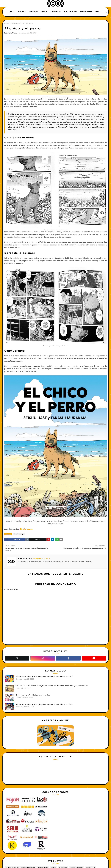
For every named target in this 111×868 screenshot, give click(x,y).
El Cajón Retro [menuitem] (70, 12)
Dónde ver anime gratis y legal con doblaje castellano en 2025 (44, 676)
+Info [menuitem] (97, 12)
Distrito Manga (26, 529)
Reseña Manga (14, 23)
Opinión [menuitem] (44, 12)
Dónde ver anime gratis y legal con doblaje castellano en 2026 (44, 704)
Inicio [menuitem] (12, 12)
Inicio (6, 23)
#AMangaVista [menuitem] (86, 12)
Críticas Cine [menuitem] (56, 12)
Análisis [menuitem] (21, 12)
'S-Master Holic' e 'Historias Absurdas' (33, 695)
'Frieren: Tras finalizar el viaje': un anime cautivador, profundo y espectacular (52, 686)
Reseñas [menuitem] (33, 12)
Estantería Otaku (11, 33)
